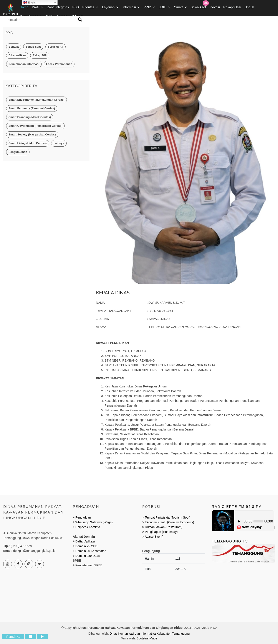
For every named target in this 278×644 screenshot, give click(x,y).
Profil (36, 8)
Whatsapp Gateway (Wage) (93, 522)
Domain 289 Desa (88, 556)
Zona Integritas (58, 8)
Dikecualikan (17, 55)
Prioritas (88, 8)
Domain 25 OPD (86, 546)
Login (77, 18)
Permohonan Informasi (24, 64)
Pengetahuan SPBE (89, 565)
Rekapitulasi (232, 8)
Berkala (14, 47)
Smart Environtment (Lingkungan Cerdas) (36, 100)
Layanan (108, 8)
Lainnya (59, 143)
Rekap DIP (40, 55)
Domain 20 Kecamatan (91, 551)
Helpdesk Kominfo (87, 527)
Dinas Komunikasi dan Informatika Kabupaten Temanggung (150, 634)
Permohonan (29, 18)
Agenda (62, 18)
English (30, 3)
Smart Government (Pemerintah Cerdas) (35, 126)
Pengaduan (83, 517)
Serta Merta (55, 47)
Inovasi (215, 8)
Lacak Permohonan (59, 64)
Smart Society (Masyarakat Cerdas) (32, 134)
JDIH (163, 8)
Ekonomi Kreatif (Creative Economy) (169, 522)
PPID (147, 8)
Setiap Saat (33, 47)
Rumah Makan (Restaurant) (164, 527)
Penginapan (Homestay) (161, 532)
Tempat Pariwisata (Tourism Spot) (168, 517)
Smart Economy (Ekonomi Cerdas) (32, 108)
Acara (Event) (154, 537)
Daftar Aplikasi (85, 541)
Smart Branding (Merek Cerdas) (30, 117)
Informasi (129, 8)
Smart (179, 8)
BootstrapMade (147, 638)
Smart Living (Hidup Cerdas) (28, 143)
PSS (76, 8)
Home (24, 8)
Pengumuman (18, 152)
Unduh (249, 8)
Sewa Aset (198, 8)
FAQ (50, 18)
